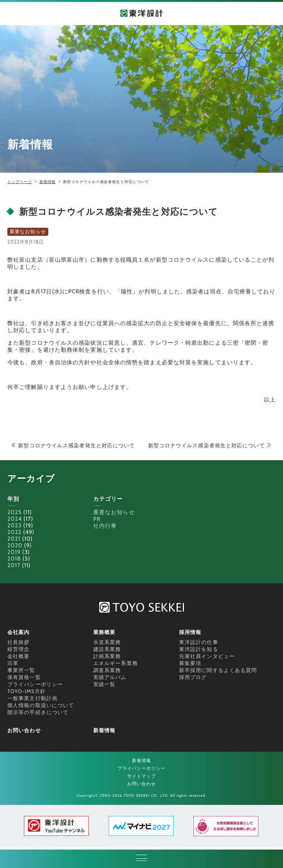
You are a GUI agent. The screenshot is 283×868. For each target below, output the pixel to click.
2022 (14, 532)
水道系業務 (107, 642)
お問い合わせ (24, 730)
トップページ (20, 182)
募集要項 (190, 663)
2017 (14, 565)
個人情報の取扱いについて (41, 705)
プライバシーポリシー (35, 684)
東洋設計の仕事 (199, 642)
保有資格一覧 (24, 677)
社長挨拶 (18, 642)
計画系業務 (107, 656)
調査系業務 (107, 670)
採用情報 (190, 632)
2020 (15, 545)
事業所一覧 (21, 670)
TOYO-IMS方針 (27, 691)
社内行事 (105, 526)
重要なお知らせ (114, 512)
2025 (15, 512)
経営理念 (18, 649)
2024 (15, 519)
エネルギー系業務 (116, 663)
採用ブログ (193, 677)
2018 (14, 559)
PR (97, 519)
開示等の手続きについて (38, 712)
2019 (14, 552)
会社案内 (18, 632)
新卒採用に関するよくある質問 (218, 670)
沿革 (13, 663)
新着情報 (48, 182)
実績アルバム (110, 677)
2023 (15, 526)
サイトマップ (142, 776)
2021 (14, 539)
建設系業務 (107, 649)
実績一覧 (104, 684)
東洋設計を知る (199, 649)
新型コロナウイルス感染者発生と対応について (73, 445)
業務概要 (104, 632)
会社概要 (18, 656)
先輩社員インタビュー (207, 656)
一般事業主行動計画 (32, 698)
